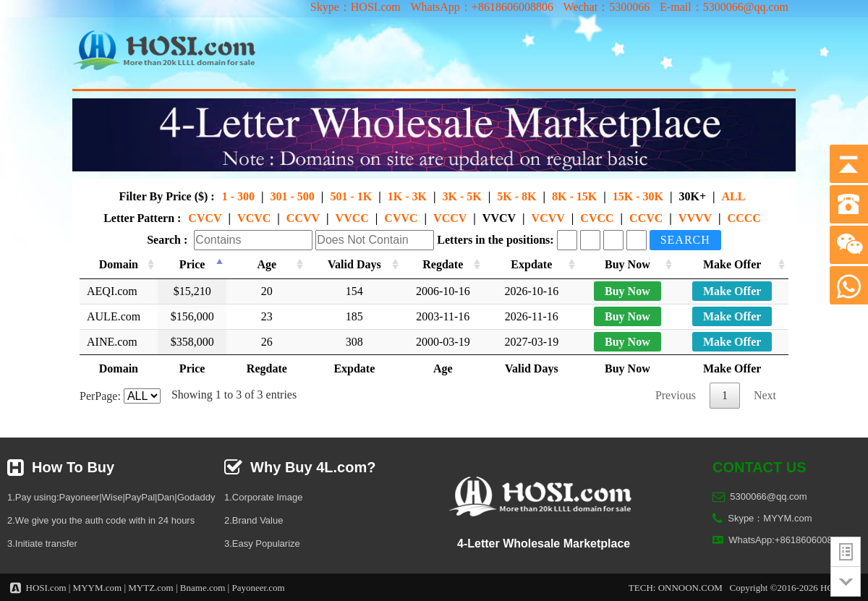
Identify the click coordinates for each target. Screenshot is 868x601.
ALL (734, 196)
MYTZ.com (150, 588)
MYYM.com (98, 588)
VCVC (254, 218)
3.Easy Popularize (262, 544)
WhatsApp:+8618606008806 (788, 540)
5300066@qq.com (768, 496)
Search (685, 240)
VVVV (695, 218)
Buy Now (627, 291)
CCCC (744, 218)
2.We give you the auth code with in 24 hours (101, 520)
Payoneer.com (258, 588)
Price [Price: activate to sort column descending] (192, 264)
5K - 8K (516, 196)
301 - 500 (293, 196)
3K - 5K (461, 196)
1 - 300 (238, 196)
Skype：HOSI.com (356, 7)
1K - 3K (407, 196)
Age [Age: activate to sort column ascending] (267, 264)
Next (765, 395)
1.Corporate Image (263, 497)
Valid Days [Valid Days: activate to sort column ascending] (354, 264)
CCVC (646, 218)
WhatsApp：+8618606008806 (481, 7)
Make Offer (732, 291)
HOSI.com (46, 588)
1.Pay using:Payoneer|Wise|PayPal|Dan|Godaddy (111, 497)
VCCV (450, 218)
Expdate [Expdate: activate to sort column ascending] (531, 264)
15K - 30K (638, 196)
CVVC (401, 218)
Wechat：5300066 (607, 7)
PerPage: (120, 396)
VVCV (499, 218)
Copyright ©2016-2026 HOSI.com (795, 588)
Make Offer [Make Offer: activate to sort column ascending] (732, 264)
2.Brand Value (254, 520)
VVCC (352, 218)
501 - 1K (351, 196)
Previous (676, 395)
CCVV (303, 218)
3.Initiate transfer (42, 544)
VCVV (548, 218)
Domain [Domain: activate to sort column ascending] (119, 264)
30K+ (692, 196)
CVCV (205, 218)
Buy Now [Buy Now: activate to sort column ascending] (627, 264)
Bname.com (203, 588)
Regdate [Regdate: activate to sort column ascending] (443, 264)
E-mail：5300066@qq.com (724, 7)
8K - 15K (574, 196)
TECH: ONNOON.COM (676, 588)
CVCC (597, 218)
